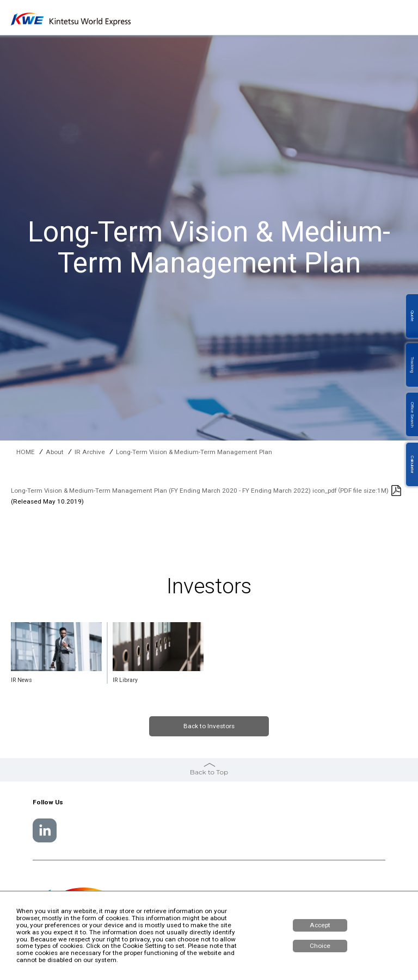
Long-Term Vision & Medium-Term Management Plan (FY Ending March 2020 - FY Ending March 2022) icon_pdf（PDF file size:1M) (200, 491)
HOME (26, 452)
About (55, 452)
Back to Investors (209, 726)
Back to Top (209, 772)
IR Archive (90, 452)
